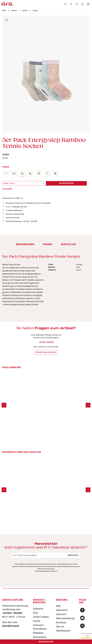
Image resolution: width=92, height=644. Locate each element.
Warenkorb (46, 642)
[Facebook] (82, 610)
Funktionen (38, 609)
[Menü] (65, 4)
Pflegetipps (38, 633)
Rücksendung (39, 637)
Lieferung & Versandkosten (40, 627)
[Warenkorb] (88, 4)
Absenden (73, 555)
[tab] (25, 244)
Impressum (61, 614)
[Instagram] (82, 626)
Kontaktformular (11, 626)
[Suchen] (71, 4)
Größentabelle (7, 189)
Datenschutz (62, 610)
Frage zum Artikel (46, 352)
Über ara (60, 627)
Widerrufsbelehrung (65, 618)
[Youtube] (82, 618)
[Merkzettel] (77, 4)
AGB (58, 606)
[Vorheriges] (4, 405)
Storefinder (61, 622)
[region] (46, 74)
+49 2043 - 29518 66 (46, 342)
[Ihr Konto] (82, 4)
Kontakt (37, 621)
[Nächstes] (88, 405)
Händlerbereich (63, 631)
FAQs (36, 613)
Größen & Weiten (41, 617)
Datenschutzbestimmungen (46, 569)
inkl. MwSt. (5, 158)
